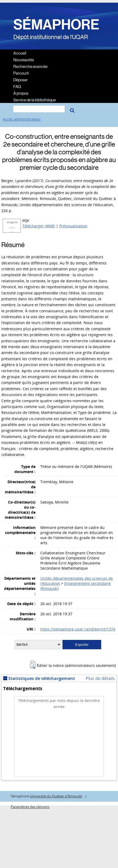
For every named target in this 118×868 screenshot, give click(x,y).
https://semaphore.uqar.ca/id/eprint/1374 (78, 629)
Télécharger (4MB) (39, 226)
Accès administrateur (22, 119)
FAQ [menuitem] (17, 86)
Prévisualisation (73, 226)
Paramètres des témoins (30, 807)
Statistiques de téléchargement (39, 678)
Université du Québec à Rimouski (56, 796)
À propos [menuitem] (21, 93)
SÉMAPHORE (56, 25)
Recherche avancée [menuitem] (30, 66)
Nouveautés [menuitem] (24, 59)
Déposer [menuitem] (21, 80)
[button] (33, 665)
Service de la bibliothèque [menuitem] (35, 100)
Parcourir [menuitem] (21, 73)
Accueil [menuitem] (20, 53)
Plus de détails (100, 678)
